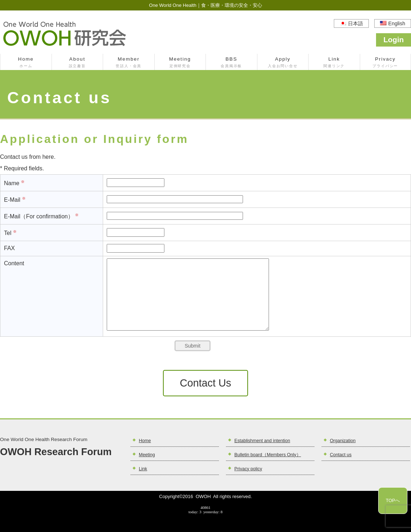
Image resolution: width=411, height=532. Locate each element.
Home (26, 63)
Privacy (386, 63)
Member (129, 63)
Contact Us (205, 383)
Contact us (341, 455)
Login (394, 40)
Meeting (180, 63)
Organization (343, 441)
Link (334, 63)
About (78, 63)
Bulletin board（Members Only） (268, 455)
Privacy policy (248, 469)
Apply (283, 63)
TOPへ (393, 500)
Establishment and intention (262, 441)
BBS (231, 63)
